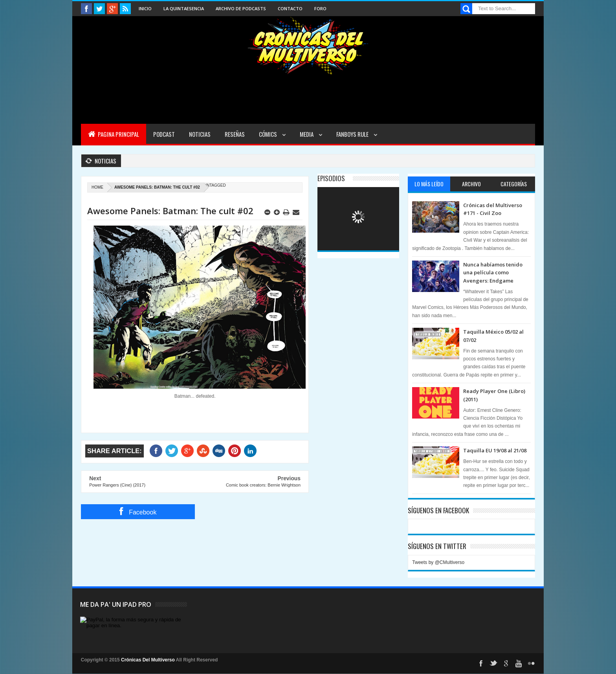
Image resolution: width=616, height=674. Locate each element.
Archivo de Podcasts (241, 8)
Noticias (200, 134)
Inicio (145, 8)
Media (307, 134)
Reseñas (235, 134)
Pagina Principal (114, 134)
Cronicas (308, 46)
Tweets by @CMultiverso (438, 562)
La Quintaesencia (184, 8)
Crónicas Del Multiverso (148, 660)
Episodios (331, 178)
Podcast (164, 134)
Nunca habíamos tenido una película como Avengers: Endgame (493, 273)
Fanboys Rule (353, 134)
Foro (320, 8)
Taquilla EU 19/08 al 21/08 (495, 450)
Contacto (290, 8)
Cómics (269, 134)
